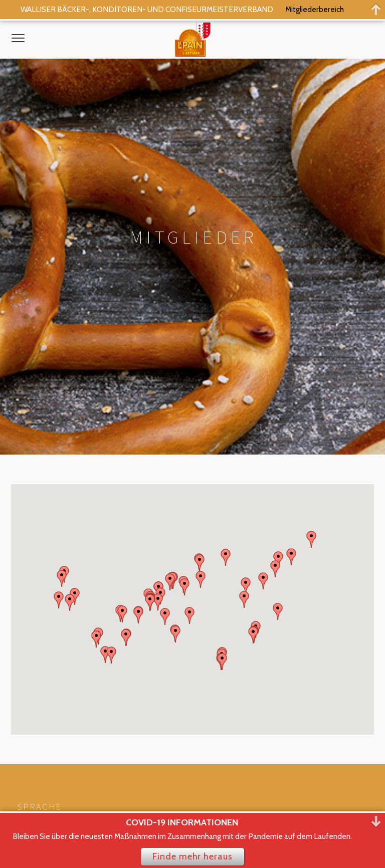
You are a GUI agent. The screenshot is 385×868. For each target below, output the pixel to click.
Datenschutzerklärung (55, 743)
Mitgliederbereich (315, 9)
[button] (278, 306)
